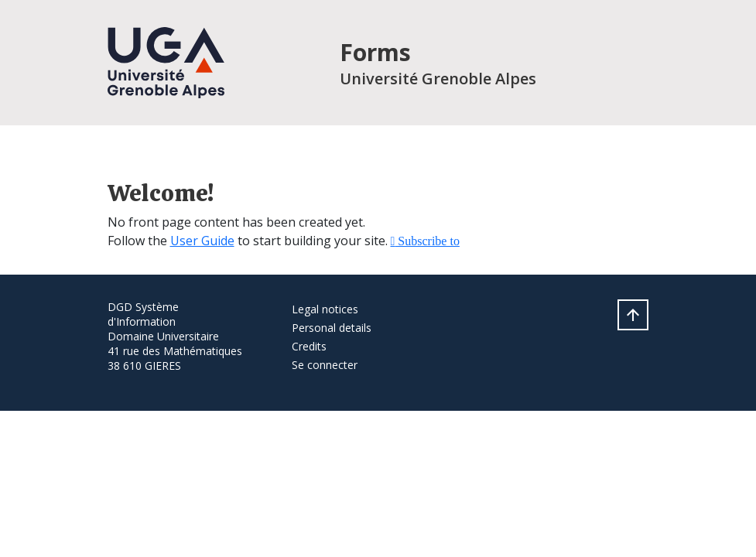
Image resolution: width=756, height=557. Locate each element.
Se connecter (325, 365)
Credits (309, 346)
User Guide (202, 241)
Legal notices (325, 309)
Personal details (332, 328)
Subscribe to (427, 241)
